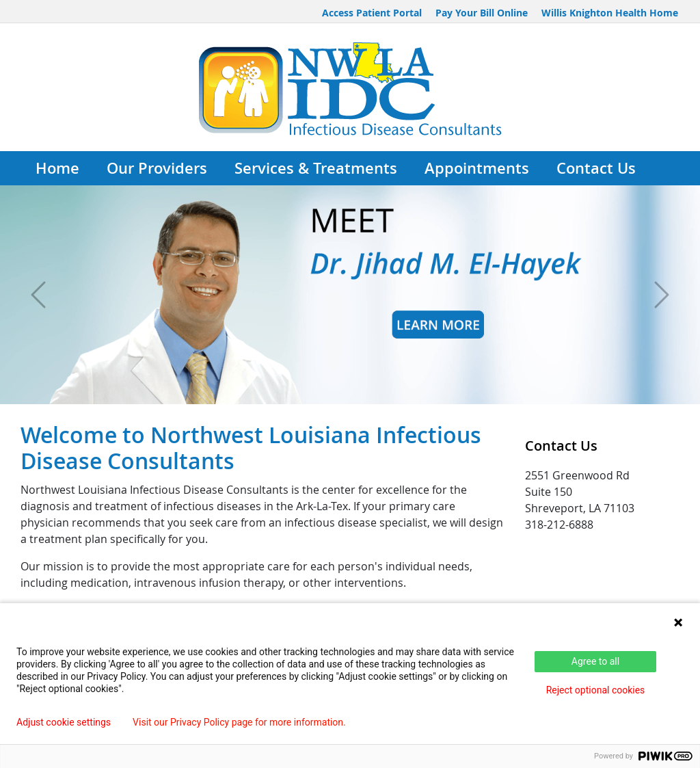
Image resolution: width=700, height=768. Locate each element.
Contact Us (596, 168)
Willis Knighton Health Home (610, 13)
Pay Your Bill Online (482, 13)
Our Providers (157, 168)
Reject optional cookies (596, 690)
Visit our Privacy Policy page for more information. (239, 722)
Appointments (477, 168)
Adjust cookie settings (64, 722)
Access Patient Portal (372, 13)
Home (57, 168)
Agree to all (595, 661)
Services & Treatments (316, 168)
